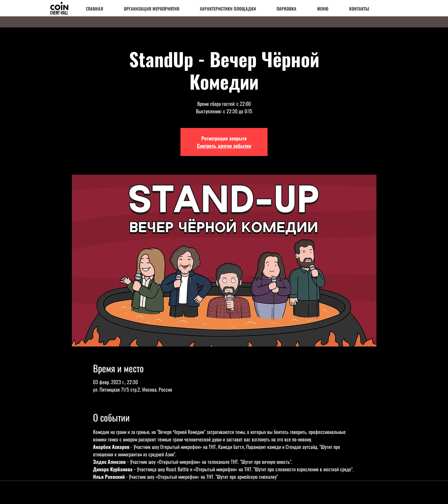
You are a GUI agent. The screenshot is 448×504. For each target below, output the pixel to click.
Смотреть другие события (224, 146)
